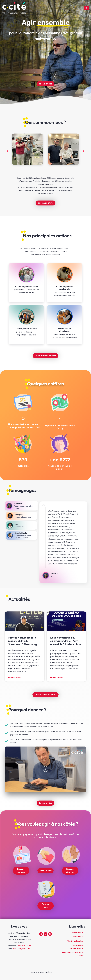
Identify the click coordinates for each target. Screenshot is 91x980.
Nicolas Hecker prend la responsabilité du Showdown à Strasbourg (23, 641)
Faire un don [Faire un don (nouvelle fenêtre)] (46, 871)
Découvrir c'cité (46, 203)
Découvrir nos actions (46, 356)
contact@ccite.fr (21, 949)
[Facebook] (41, 934)
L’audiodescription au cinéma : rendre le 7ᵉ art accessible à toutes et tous (66, 641)
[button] (7, 151)
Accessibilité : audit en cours (72, 954)
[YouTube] (45, 934)
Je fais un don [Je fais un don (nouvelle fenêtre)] (46, 84)
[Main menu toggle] (86, 8)
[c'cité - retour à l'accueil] (14, 8)
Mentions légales (75, 941)
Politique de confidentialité (76, 947)
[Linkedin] (50, 934)
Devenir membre (21, 871)
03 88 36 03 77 (24, 946)
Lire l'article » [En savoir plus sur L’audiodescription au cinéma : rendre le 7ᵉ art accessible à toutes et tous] (57, 678)
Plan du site (77, 932)
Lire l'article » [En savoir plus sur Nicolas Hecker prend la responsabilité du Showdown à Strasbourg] (15, 678)
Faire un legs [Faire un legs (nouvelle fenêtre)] (46, 906)
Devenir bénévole (70, 871)
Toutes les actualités (46, 695)
